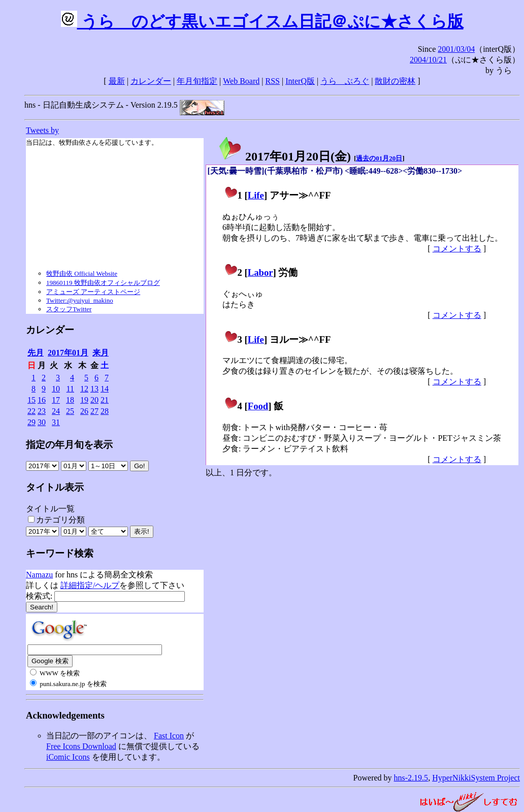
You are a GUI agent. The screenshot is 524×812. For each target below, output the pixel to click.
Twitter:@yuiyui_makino (80, 300)
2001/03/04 (456, 49)
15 (31, 400)
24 (56, 411)
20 (94, 400)
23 (42, 411)
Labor (260, 272)
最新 (117, 81)
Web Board (241, 81)
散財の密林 (395, 81)
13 (94, 389)
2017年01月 (68, 353)
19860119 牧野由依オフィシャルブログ (103, 283)
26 (84, 411)
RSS (273, 81)
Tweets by (42, 130)
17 (56, 400)
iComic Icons (68, 757)
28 (105, 411)
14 (105, 389)
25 (70, 411)
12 (84, 389)
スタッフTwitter (69, 309)
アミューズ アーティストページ (93, 292)
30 (42, 422)
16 (42, 400)
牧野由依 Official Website (82, 273)
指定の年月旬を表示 (69, 445)
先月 (36, 353)
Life (256, 195)
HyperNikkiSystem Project (476, 778)
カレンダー (151, 81)
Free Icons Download (81, 746)
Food (258, 406)
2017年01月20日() (284, 156)
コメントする (457, 249)
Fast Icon (169, 736)
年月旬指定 (197, 81)
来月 (101, 353)
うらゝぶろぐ (345, 81)
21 (105, 400)
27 (94, 411)
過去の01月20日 (379, 158)
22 (31, 411)
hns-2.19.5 (411, 778)
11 (70, 389)
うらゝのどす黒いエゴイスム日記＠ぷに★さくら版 (262, 21)
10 (56, 389)
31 (56, 422)
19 (84, 400)
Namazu (39, 575)
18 (70, 400)
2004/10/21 (428, 60)
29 (31, 422)
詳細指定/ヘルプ (90, 585)
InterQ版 (300, 81)
